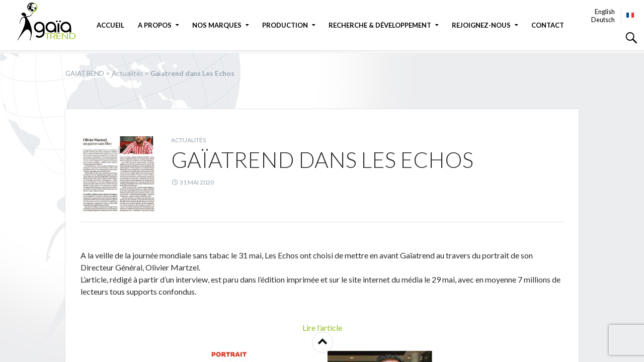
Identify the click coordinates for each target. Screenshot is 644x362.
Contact (548, 25)
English (605, 12)
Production (285, 25)
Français (631, 15)
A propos (155, 25)
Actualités (188, 140)
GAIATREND (53, 21)
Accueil (110, 25)
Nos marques (217, 25)
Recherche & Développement (380, 25)
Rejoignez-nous (481, 25)
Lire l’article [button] (322, 328)
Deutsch (603, 20)
